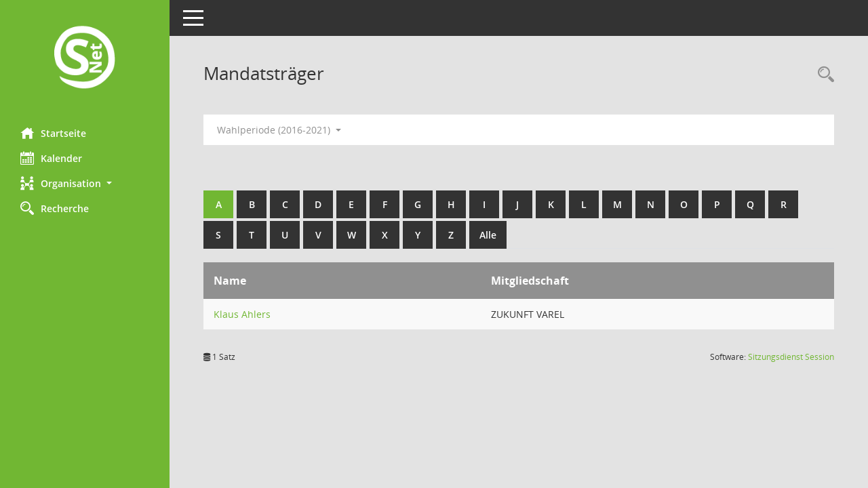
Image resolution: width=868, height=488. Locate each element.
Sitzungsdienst (791, 357)
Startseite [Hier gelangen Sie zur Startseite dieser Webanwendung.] (53, 133)
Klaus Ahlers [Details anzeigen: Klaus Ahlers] (242, 314)
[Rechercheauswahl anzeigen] (823, 75)
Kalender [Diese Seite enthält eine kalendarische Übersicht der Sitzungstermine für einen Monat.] (51, 158)
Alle (488, 235)
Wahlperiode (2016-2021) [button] (279, 130)
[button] (85, 183)
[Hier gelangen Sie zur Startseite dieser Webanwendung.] (85, 59)
